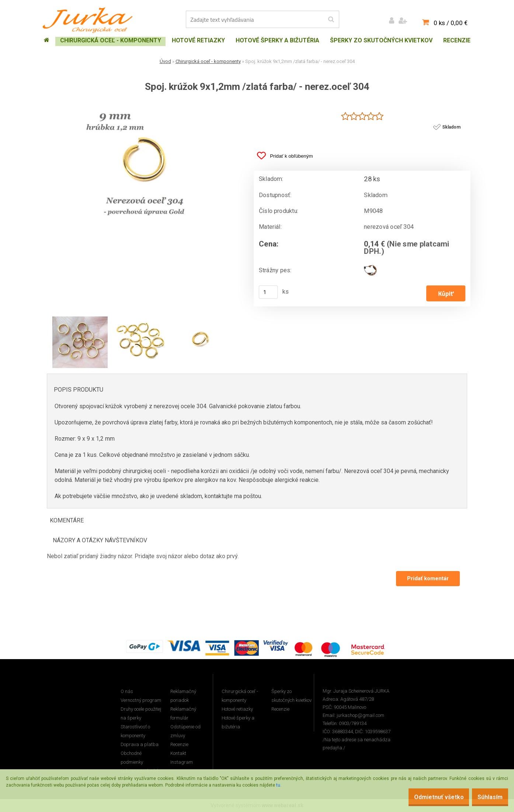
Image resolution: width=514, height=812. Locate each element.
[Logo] (89, 20)
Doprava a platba (140, 745)
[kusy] (268, 293)
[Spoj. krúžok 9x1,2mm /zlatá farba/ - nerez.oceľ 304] (145, 105)
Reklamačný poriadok (183, 696)
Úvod (165, 61)
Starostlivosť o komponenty (135, 731)
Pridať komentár (427, 579)
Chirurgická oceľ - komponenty (208, 61)
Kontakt (178, 754)
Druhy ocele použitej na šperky (141, 714)
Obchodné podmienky (132, 758)
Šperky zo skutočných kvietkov (291, 696)
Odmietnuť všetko (428, 797)
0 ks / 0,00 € (451, 23)
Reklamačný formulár (183, 714)
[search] (331, 20)
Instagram (182, 762)
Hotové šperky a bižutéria (238, 723)
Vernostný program (141, 701)
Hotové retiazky (237, 709)
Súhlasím (486, 797)
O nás (127, 692)
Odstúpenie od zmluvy (185, 731)
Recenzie (179, 745)
